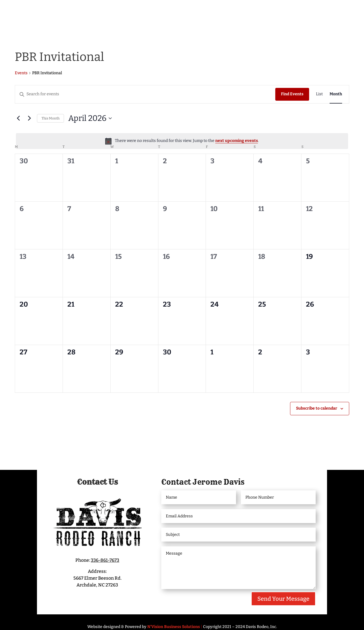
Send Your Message (283, 599)
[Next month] (29, 118)
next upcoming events (237, 141)
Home (44, 11)
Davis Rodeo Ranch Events (141, 11)
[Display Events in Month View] (336, 94)
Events (21, 73)
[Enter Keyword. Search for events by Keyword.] (145, 94)
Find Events (292, 94)
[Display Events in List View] (319, 94)
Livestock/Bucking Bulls (214, 11)
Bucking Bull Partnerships (293, 11)
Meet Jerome (76, 11)
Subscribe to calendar (317, 408)
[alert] (182, 141)
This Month (50, 118)
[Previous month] (18, 118)
